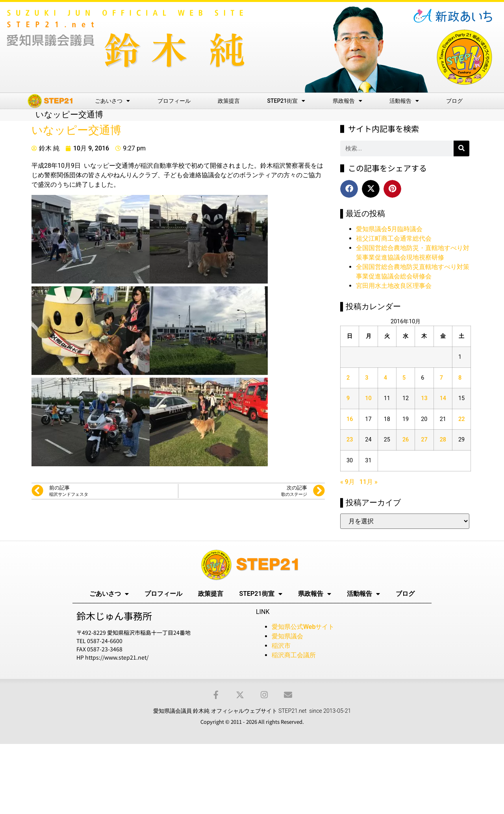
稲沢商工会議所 (294, 655)
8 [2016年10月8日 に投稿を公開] (460, 378)
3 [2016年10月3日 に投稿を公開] (367, 378)
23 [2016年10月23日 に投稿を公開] (350, 440)
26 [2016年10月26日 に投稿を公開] (406, 440)
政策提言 (229, 101)
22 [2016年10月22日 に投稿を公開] (461, 419)
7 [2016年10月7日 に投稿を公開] (441, 378)
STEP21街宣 (286, 101)
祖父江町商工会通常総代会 (394, 238)
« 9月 (347, 482)
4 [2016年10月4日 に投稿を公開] (385, 378)
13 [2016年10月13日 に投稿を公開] (424, 398)
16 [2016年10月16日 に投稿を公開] (350, 419)
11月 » (369, 482)
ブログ (454, 101)
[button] (349, 189)
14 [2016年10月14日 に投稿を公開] (443, 398)
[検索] (461, 148)
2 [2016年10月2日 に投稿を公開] (348, 378)
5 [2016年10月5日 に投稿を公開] (404, 378)
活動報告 (404, 101)
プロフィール (174, 101)
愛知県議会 (287, 636)
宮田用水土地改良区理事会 (394, 286)
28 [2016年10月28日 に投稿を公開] (443, 440)
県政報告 (347, 101)
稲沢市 (281, 646)
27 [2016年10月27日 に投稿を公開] (424, 440)
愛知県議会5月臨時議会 (389, 229)
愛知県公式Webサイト (303, 627)
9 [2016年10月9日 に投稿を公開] (348, 398)
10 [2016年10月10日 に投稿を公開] (368, 398)
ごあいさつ (112, 101)
